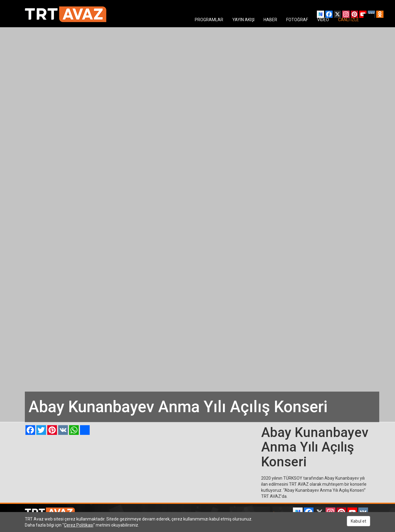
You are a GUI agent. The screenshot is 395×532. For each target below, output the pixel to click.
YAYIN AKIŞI (243, 20)
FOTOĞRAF (297, 20)
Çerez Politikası (79, 525)
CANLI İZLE (349, 20)
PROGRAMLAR (209, 20)
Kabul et (358, 521)
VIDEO (323, 20)
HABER (270, 20)
